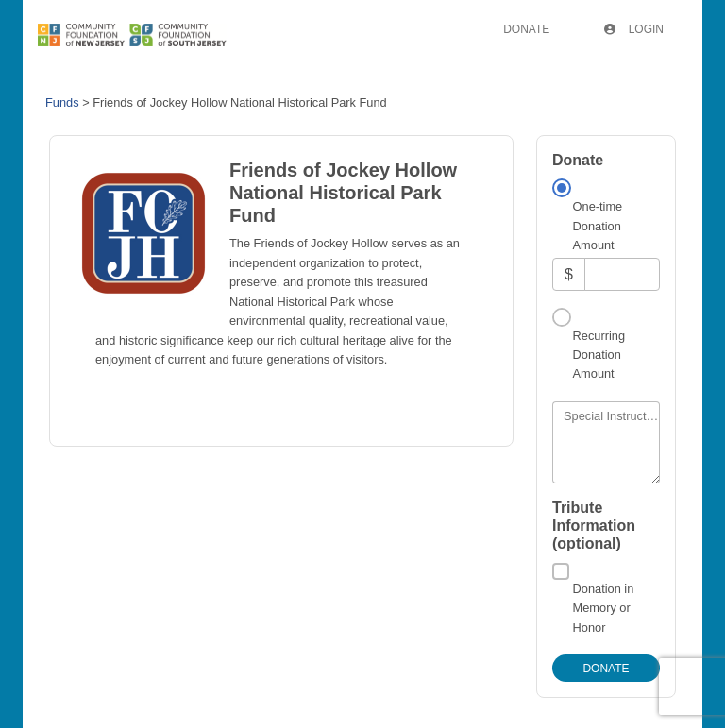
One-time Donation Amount (598, 226)
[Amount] (622, 274)
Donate (526, 29)
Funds (62, 102)
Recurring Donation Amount (599, 355)
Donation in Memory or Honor (604, 608)
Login (634, 29)
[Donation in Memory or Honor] (561, 571)
